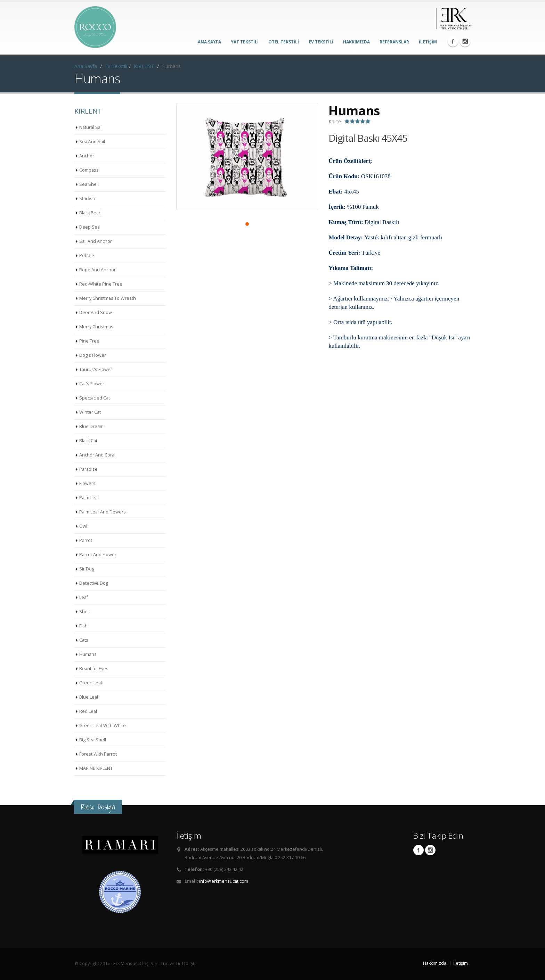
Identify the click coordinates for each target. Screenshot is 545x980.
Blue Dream (91, 426)
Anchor (87, 156)
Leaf (84, 597)
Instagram (465, 41)
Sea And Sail (92, 142)
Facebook (453, 41)
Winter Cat (90, 412)
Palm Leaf (89, 498)
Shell (84, 612)
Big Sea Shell (93, 740)
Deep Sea (90, 227)
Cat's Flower (92, 384)
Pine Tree (89, 341)
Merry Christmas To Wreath (108, 298)
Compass (89, 170)
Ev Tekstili (116, 66)
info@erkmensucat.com (224, 881)
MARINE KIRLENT (96, 768)
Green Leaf (91, 683)
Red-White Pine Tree (101, 284)
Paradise (88, 469)
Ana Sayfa (86, 66)
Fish (83, 626)
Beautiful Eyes (94, 669)
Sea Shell (89, 184)
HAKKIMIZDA (356, 42)
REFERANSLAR (394, 42)
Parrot (86, 540)
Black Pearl (90, 213)
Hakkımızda (435, 963)
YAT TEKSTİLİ (245, 42)
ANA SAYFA (209, 42)
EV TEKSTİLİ (321, 42)
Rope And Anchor (97, 270)
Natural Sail (91, 127)
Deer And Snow (96, 312)
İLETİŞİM (428, 42)
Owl (83, 526)
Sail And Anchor (96, 241)
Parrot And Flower (98, 555)
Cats (84, 640)
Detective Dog (94, 583)
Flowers (87, 483)
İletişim (461, 963)
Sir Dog (87, 569)
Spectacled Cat (95, 398)
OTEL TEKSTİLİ (284, 42)
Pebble (87, 256)
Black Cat (88, 441)
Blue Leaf (89, 697)
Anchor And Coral (97, 455)
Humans (88, 654)
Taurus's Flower (96, 369)
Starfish (87, 199)
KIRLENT (144, 66)
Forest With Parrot (98, 754)
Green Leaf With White (103, 726)
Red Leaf (88, 711)
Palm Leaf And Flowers (103, 512)
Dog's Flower (93, 355)
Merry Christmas (96, 327)
